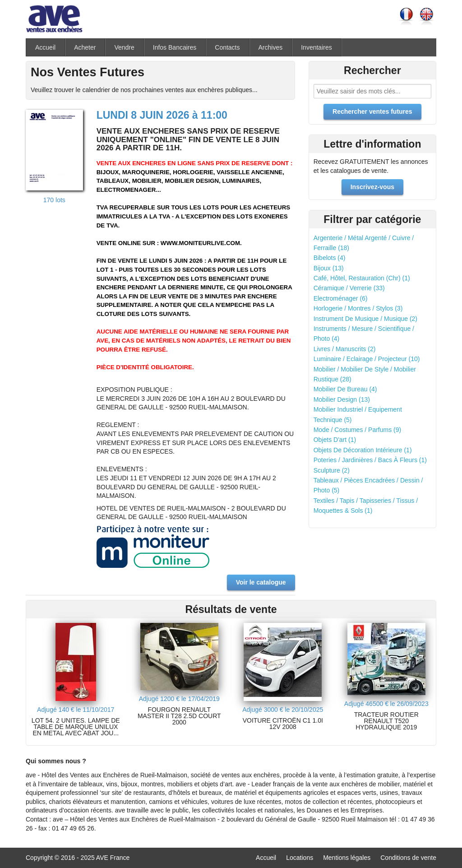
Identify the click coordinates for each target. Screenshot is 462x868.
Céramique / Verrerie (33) (349, 288)
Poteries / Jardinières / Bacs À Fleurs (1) (370, 460)
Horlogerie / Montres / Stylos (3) (358, 308)
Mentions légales (347, 858)
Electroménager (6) (341, 298)
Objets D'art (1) (335, 440)
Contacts (227, 47)
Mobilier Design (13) (342, 399)
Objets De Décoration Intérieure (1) (363, 450)
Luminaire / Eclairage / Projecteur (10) (367, 359)
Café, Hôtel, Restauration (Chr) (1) (362, 278)
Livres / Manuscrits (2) (345, 349)
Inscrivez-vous (372, 187)
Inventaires (316, 47)
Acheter (85, 47)
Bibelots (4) (330, 258)
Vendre (124, 47)
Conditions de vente (408, 858)
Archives (271, 47)
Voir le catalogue (261, 582)
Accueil (45, 47)
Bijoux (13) (329, 268)
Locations (300, 858)
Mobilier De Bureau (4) (345, 389)
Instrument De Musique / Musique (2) (365, 319)
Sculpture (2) (332, 470)
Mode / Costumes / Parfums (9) (358, 430)
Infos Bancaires (175, 47)
